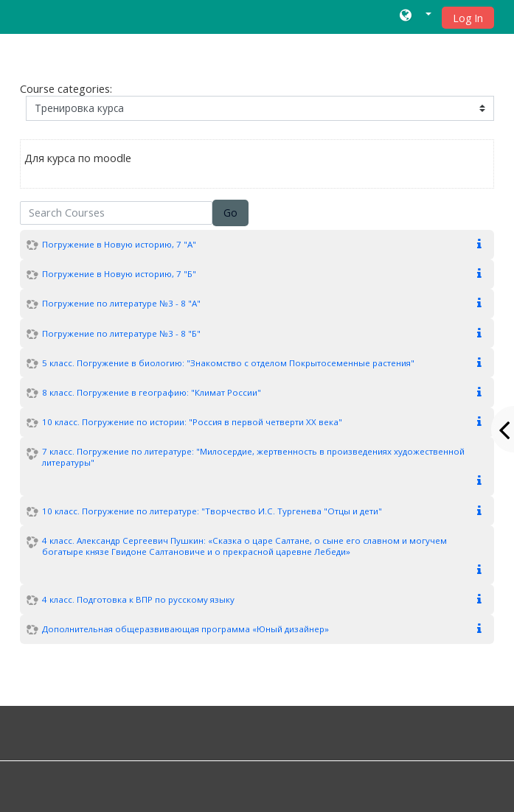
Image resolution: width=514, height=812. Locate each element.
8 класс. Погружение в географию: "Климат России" (152, 392)
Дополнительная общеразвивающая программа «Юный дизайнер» (185, 629)
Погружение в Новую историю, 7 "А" (119, 244)
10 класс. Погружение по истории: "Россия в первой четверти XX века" (192, 422)
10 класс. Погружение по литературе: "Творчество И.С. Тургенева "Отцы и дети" (212, 511)
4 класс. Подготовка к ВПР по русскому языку (138, 599)
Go (230, 213)
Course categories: (66, 89)
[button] (416, 17)
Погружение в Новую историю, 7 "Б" (119, 274)
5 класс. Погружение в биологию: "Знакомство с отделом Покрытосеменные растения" (228, 363)
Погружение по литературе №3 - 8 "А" (121, 303)
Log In (468, 18)
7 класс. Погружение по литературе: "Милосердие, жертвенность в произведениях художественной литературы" (253, 457)
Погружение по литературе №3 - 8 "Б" (121, 333)
